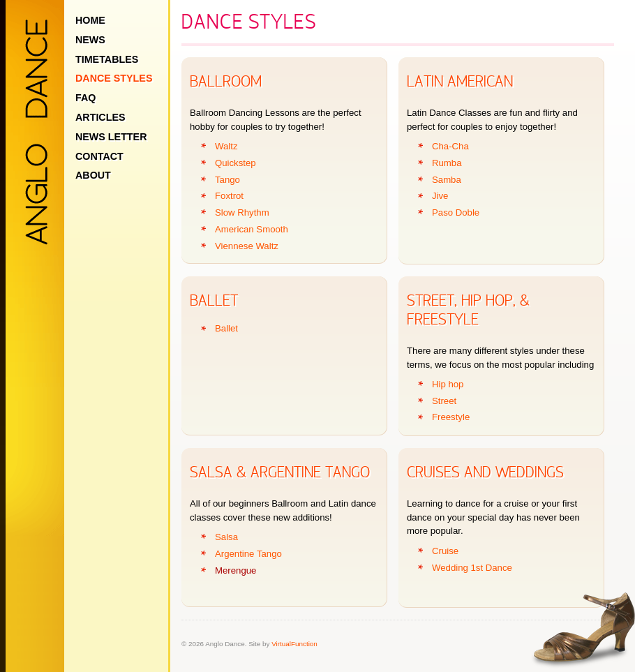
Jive (440, 196)
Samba (447, 180)
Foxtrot (229, 196)
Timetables (107, 59)
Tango (227, 180)
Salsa (226, 537)
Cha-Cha (450, 146)
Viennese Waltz (247, 246)
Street (444, 401)
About (93, 175)
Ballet (226, 328)
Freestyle (451, 417)
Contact (99, 156)
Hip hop (448, 384)
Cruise (445, 551)
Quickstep (236, 163)
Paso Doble (456, 212)
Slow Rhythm (242, 212)
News (90, 40)
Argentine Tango (248, 554)
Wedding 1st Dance (472, 568)
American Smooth (252, 229)
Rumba (447, 163)
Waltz (226, 146)
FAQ (85, 98)
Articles (100, 117)
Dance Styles (114, 78)
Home (90, 20)
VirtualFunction (294, 644)
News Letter (111, 137)
